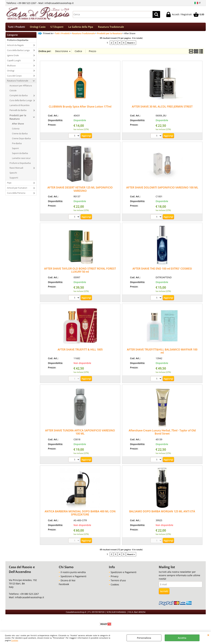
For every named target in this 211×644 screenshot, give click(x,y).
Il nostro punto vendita (73, 573)
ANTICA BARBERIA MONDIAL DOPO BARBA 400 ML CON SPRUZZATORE (80, 513)
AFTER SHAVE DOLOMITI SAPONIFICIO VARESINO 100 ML (162, 188)
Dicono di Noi (68, 581)
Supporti (14, 178)
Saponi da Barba (20, 153)
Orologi (11, 71)
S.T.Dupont (57, 27)
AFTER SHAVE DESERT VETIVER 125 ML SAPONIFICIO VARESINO (80, 190)
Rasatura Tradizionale (111, 27)
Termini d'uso (118, 581)
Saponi (15, 149)
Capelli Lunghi (14, 61)
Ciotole (13, 91)
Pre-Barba (17, 144)
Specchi (13, 173)
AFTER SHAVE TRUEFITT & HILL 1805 (80, 350)
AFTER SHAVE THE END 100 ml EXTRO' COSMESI (162, 269)
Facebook (64, 584)
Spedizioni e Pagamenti (73, 577)
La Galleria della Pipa (81, 27)
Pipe (9, 183)
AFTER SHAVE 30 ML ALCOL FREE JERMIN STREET (162, 107)
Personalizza (144, 638)
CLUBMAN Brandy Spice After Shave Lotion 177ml (80, 107)
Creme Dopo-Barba (21, 139)
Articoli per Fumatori (17, 188)
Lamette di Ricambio (20, 106)
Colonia (16, 129)
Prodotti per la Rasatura (18, 117)
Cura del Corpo (14, 76)
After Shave (18, 124)
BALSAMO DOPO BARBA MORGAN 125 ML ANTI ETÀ (162, 512)
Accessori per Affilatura (21, 86)
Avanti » (131, 43)
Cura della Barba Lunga (18, 51)
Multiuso (11, 66)
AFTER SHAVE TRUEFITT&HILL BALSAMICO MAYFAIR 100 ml (162, 351)
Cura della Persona (16, 193)
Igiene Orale (13, 56)
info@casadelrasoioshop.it (29, 598)
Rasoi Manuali (16, 168)
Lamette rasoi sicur (21, 158)
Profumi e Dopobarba (18, 40)
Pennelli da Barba (18, 110)
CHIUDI (208, 635)
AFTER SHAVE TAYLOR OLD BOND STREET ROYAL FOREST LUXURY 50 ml (80, 270)
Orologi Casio (38, 27)
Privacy (115, 577)
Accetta (182, 638)
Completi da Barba (19, 96)
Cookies (15, 640)
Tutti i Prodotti (16, 27)
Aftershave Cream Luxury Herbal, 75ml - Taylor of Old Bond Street (162, 432)
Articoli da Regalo (15, 45)
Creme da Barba (20, 134)
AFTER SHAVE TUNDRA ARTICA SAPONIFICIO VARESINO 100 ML (80, 432)
